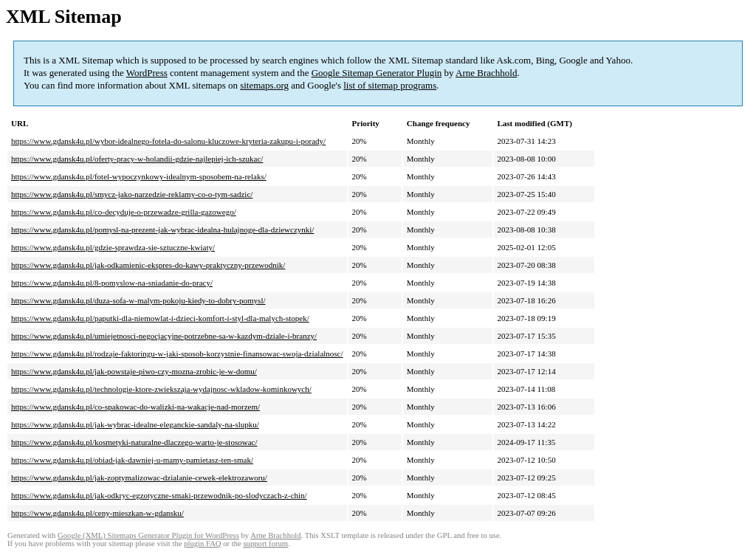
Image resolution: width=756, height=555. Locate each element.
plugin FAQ (202, 544)
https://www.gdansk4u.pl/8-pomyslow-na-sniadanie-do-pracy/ (112, 283)
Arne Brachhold (486, 73)
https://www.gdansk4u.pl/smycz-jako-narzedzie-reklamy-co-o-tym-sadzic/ (132, 194)
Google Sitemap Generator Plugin (377, 73)
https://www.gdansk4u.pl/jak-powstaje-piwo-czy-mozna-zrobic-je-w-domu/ (134, 371)
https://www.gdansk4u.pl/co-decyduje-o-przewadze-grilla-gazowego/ (124, 212)
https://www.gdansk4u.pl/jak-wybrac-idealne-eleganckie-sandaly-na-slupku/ (135, 424)
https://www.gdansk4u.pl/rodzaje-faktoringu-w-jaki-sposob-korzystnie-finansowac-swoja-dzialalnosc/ (177, 354)
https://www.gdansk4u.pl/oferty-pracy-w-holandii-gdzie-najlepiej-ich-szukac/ (137, 159)
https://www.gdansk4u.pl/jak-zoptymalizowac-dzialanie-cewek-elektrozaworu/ (139, 478)
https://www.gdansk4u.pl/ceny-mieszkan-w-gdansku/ (97, 513)
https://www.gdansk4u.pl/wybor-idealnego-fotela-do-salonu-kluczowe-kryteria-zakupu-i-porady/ (168, 141)
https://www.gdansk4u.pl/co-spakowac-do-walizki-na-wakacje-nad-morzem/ (135, 407)
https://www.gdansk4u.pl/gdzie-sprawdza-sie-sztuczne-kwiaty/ (113, 247)
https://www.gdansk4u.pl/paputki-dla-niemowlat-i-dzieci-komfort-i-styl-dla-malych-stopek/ (160, 318)
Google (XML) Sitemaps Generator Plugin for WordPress (148, 535)
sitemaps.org (264, 85)
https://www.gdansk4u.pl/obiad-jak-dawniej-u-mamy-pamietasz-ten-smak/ (132, 460)
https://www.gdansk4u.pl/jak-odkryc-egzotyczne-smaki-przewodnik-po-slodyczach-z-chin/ (159, 495)
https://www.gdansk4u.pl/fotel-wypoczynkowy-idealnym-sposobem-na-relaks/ (139, 176)
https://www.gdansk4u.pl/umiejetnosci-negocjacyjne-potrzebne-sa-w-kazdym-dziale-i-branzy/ (164, 336)
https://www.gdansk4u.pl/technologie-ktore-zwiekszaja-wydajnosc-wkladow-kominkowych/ (161, 389)
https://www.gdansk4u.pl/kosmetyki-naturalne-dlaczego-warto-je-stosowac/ (134, 442)
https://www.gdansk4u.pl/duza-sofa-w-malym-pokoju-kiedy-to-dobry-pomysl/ (138, 300)
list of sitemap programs (390, 85)
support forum (265, 544)
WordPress (147, 73)
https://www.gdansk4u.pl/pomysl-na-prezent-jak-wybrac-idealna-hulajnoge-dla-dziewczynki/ (162, 230)
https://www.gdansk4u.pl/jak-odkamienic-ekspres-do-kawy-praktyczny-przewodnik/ (148, 265)
